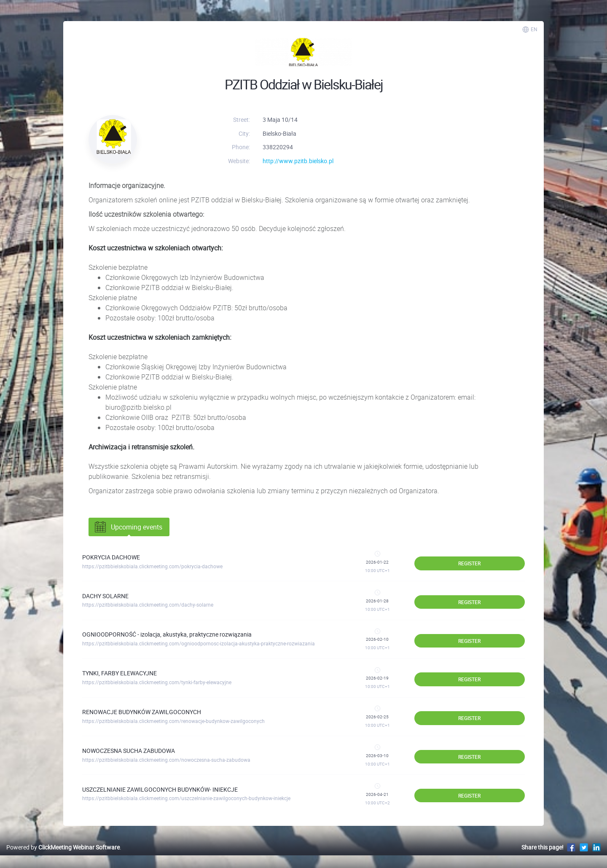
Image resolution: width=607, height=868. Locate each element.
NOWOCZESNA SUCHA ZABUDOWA (129, 751)
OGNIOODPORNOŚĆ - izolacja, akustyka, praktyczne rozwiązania (167, 634)
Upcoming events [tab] (128, 527)
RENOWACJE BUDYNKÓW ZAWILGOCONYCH (142, 712)
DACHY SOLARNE (105, 596)
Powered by (63, 847)
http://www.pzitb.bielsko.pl (298, 161)
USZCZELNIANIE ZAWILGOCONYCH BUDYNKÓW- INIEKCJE (160, 789)
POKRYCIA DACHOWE (111, 557)
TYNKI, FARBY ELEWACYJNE (120, 673)
